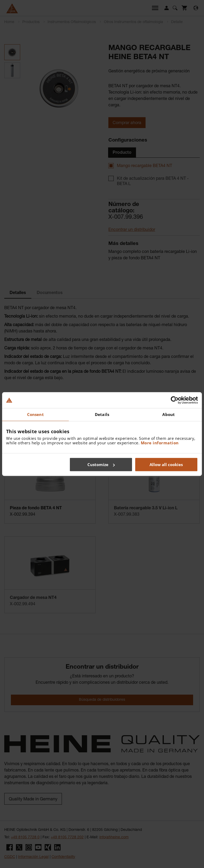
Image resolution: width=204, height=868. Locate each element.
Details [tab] (102, 414)
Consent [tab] (35, 414)
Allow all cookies (166, 464)
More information (160, 443)
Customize (101, 464)
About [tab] (169, 414)
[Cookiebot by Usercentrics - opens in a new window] (175, 400)
